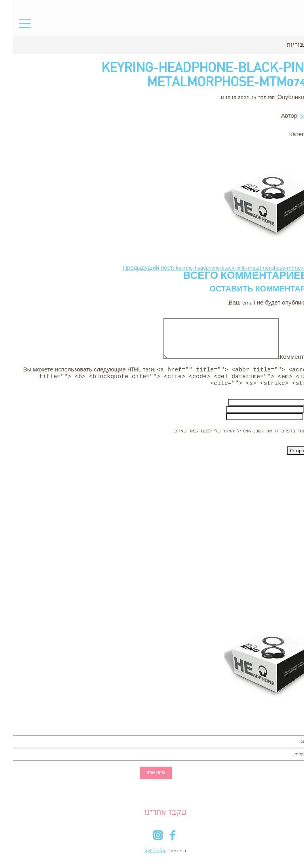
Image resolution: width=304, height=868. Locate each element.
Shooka (295, 116)
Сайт (297, 419)
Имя (298, 404)
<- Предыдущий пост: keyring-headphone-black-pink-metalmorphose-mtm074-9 (207, 268)
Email (297, 412)
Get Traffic (142, 853)
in (145, 839)
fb (159, 839)
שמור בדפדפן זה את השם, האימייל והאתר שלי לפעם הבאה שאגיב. (227, 433)
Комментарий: (285, 357)
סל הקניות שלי (284, 26)
